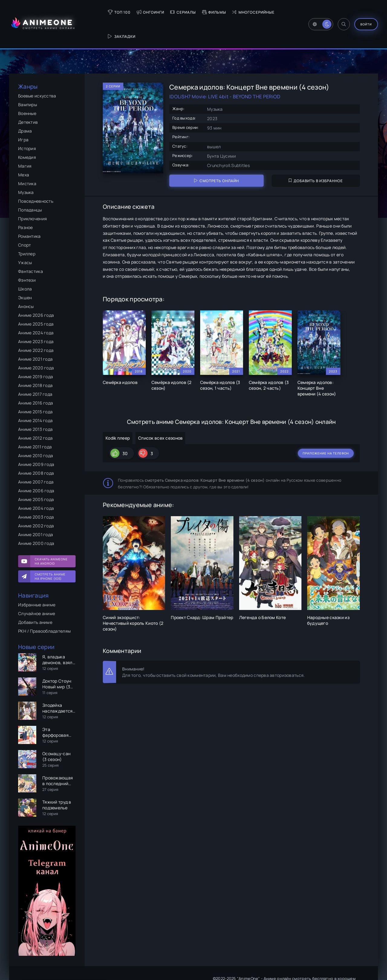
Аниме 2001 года (36, 510)
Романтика (29, 212)
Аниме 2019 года (36, 352)
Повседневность (36, 177)
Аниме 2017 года (35, 370)
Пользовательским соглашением (253, 961)
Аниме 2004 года (36, 484)
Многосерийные (233, 12)
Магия (25, 142)
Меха (24, 151)
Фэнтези (27, 256)
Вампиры (28, 80)
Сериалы (162, 12)
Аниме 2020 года (36, 344)
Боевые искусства (37, 72)
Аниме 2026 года (36, 291)
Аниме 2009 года (36, 440)
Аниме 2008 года (36, 449)
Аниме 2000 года (36, 519)
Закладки (273, 12)
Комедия (27, 133)
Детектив (28, 98)
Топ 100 (98, 12)
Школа (25, 265)
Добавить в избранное (316, 157)
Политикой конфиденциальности (322, 961)
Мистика (27, 159)
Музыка (26, 168)
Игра (23, 115)
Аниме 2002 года (36, 501)
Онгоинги (130, 12)
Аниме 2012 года (35, 414)
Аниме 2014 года (35, 396)
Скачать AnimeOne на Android (51, 537)
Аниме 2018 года (35, 361)
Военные (27, 89)
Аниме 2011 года (35, 423)
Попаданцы (30, 186)
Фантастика (31, 247)
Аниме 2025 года (36, 300)
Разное (26, 203)
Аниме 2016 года (36, 379)
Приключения (33, 194)
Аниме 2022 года (36, 326)
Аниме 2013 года (35, 405)
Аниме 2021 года (35, 335)
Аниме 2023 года (36, 317)
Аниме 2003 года (36, 493)
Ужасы (25, 238)
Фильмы (193, 12)
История (27, 124)
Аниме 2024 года (36, 308)
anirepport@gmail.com (335, 968)
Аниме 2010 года (36, 431)
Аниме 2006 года (36, 466)
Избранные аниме (37, 580)
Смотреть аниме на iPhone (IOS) (50, 552)
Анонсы (26, 282)
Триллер (27, 229)
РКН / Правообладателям (44, 607)
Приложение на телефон (326, 427)
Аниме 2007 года (36, 458)
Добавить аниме (35, 598)
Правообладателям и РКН (48, 961)
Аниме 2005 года (36, 475)
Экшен (25, 273)
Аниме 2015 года (35, 387)
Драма (25, 107)
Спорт (24, 221)
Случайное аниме (37, 589)
